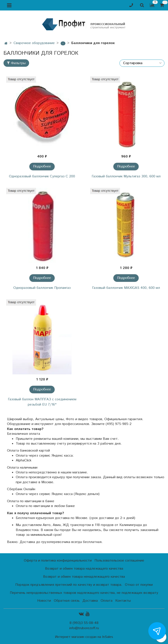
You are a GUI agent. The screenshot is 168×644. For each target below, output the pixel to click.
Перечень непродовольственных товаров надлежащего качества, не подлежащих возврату (84, 593)
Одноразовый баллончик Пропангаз (42, 288)
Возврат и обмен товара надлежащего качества (84, 569)
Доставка (90, 601)
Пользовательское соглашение (119, 561)
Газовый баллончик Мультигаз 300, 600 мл (126, 176)
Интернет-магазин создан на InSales (84, 637)
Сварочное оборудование (34, 43)
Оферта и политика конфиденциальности (58, 561)
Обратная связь (67, 601)
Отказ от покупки (139, 585)
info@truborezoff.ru (84, 628)
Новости (44, 601)
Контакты (123, 601)
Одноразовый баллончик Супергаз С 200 (42, 176)
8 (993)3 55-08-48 (84, 623)
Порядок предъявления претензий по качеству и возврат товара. (69, 585)
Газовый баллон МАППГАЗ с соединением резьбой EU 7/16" (42, 402)
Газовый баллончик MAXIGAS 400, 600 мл (126, 288)
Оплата (107, 601)
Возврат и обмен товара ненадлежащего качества (84, 577)
